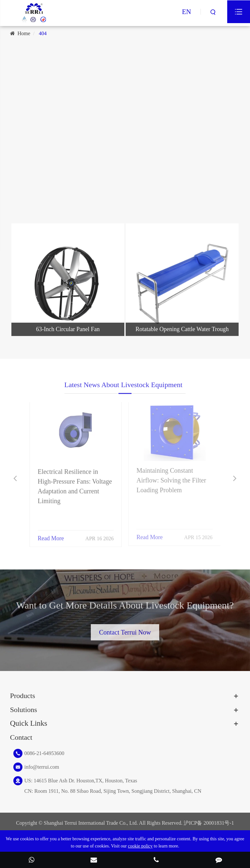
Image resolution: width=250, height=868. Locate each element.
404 (43, 33)
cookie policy (140, 846)
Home (24, 33)
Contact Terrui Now (125, 630)
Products (23, 696)
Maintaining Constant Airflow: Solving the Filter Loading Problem (171, 477)
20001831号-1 (219, 823)
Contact (21, 737)
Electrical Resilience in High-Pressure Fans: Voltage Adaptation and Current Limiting (75, 483)
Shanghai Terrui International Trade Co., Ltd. (91, 823)
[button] (15, 478)
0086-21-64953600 (44, 753)
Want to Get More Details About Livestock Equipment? (125, 607)
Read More (51, 535)
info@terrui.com (42, 767)
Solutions (24, 710)
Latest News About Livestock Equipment (124, 387)
